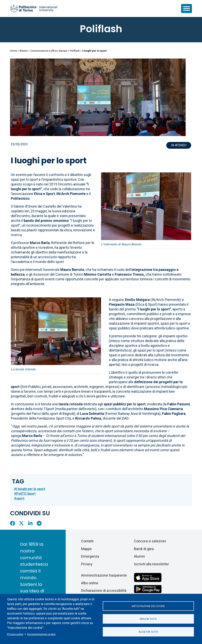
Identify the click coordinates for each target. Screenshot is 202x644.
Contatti (87, 541)
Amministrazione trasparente (104, 575)
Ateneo (24, 51)
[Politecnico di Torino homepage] (34, 9)
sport (20, 498)
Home (14, 51)
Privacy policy (15, 634)
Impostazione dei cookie (148, 606)
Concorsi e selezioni (150, 541)
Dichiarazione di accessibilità (104, 591)
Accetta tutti (148, 632)
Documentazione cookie (41, 634)
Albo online (90, 583)
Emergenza (90, 556)
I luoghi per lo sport (31, 489)
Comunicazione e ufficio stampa (49, 51)
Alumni (139, 556)
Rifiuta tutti (148, 619)
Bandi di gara (144, 549)
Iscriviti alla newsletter (151, 564)
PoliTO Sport (26, 494)
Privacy (87, 564)
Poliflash (101, 29)
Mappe (86, 549)
